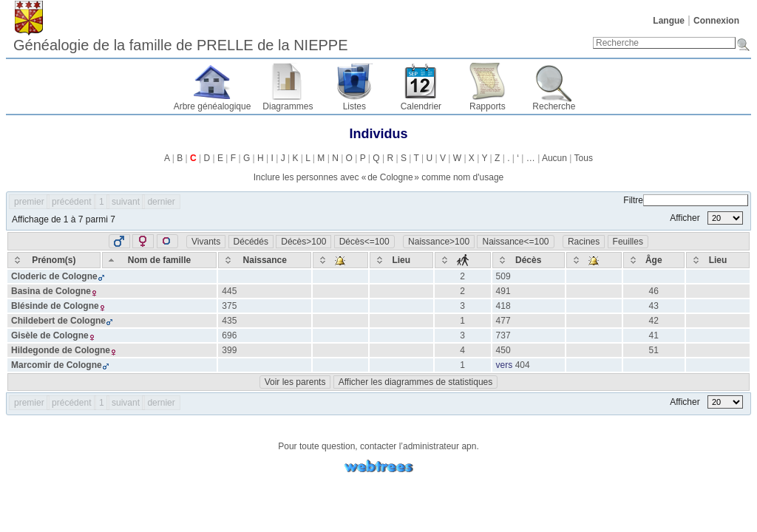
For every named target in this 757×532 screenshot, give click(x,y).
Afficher (706, 218)
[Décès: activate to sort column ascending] (529, 260)
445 (229, 291)
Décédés (251, 242)
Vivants (206, 242)
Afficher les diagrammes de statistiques (416, 382)
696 (229, 335)
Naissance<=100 (515, 242)
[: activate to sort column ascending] (340, 260)
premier (29, 202)
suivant (126, 202)
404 (523, 365)
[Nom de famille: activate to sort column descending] (160, 260)
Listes (354, 106)
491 (503, 291)
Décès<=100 (364, 242)
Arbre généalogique (213, 106)
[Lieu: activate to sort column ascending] (401, 260)
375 (229, 306)
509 (503, 276)
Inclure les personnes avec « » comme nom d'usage (379, 177)
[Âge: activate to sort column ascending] (654, 260)
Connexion (716, 21)
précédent (71, 202)
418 (503, 306)
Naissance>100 (439, 242)
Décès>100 (303, 242)
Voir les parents (295, 382)
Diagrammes (288, 106)
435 (229, 321)
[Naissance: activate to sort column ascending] (265, 260)
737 (503, 335)
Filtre (686, 200)
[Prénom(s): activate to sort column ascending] (54, 260)
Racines (584, 242)
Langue (669, 21)
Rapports (488, 106)
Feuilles (628, 242)
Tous (584, 158)
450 (503, 350)
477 (503, 321)
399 (229, 350)
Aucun (554, 158)
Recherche (554, 106)
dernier (161, 202)
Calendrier (421, 106)
